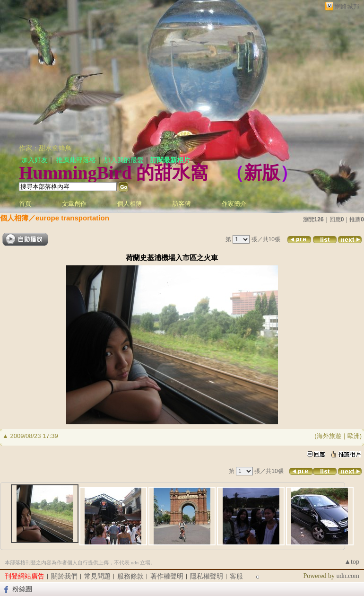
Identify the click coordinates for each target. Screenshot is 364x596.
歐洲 (354, 436)
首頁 (25, 204)
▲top (352, 562)
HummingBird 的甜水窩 (113, 173)
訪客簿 (182, 204)
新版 (262, 173)
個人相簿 (130, 204)
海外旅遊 (329, 436)
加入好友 (35, 160)
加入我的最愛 (124, 160)
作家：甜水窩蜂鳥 (45, 148)
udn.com (348, 576)
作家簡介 (234, 204)
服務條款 (130, 576)
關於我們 (64, 576)
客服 (236, 576)
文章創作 (74, 204)
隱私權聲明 (207, 576)
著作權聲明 (167, 576)
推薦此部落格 (76, 160)
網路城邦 (347, 6)
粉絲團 (22, 589)
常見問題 (97, 576)
